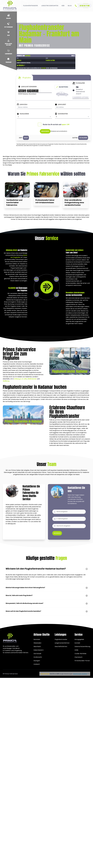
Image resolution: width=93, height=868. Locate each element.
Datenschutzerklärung (82, 646)
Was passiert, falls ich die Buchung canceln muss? (46, 603)
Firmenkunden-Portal (82, 661)
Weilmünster (32, 379)
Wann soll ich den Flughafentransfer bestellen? (46, 611)
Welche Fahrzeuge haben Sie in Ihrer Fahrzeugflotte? (46, 588)
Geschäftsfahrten (61, 646)
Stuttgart (37, 661)
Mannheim (37, 646)
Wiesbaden (37, 643)
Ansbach (37, 664)
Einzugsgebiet (79, 639)
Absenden (57, 533)
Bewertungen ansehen (81, 674)
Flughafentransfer (61, 639)
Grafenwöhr (38, 657)
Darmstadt (37, 654)
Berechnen (45, 131)
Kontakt (77, 643)
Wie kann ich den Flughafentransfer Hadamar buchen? (46, 569)
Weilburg (6, 381)
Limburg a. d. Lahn (20, 379)
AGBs (76, 650)
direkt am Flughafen (19, 256)
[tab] (25, 78)
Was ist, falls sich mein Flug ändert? (46, 595)
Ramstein (37, 639)
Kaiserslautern (39, 650)
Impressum (78, 657)
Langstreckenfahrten (62, 643)
